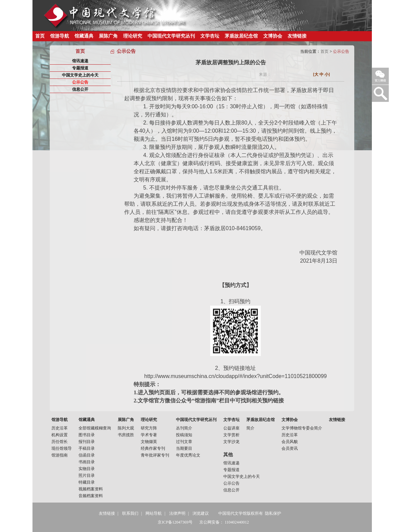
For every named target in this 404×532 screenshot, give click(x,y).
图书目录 (87, 435)
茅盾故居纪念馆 (241, 36)
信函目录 (87, 455)
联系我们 (130, 513)
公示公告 (80, 82)
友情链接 (297, 36)
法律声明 (177, 513)
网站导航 (154, 513)
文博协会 (273, 36)
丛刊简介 (184, 428)
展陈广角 (108, 36)
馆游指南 (60, 455)
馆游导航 (60, 36)
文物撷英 (149, 442)
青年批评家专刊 (155, 455)
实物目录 (87, 469)
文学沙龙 (231, 442)
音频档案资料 (91, 496)
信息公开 (80, 89)
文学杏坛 (210, 36)
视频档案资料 (91, 489)
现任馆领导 (62, 448)
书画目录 (87, 462)
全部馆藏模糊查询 (95, 428)
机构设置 (60, 435)
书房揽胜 (126, 435)
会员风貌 (290, 442)
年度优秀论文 (188, 455)
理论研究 (133, 36)
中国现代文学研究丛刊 (171, 36)
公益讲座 (231, 428)
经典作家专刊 (153, 448)
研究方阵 (149, 428)
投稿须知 (184, 435)
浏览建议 (201, 513)
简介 (250, 428)
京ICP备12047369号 (175, 522)
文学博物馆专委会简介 (302, 428)
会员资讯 (290, 448)
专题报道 (80, 68)
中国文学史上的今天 (80, 75)
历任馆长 (60, 442)
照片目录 (87, 475)
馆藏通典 (84, 36)
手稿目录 (87, 448)
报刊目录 (87, 442)
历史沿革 (60, 428)
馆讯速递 (80, 61)
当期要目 (184, 448)
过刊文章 (184, 442)
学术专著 (149, 435)
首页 (40, 36)
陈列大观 (126, 428)
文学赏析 (231, 435)
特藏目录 (87, 482)
